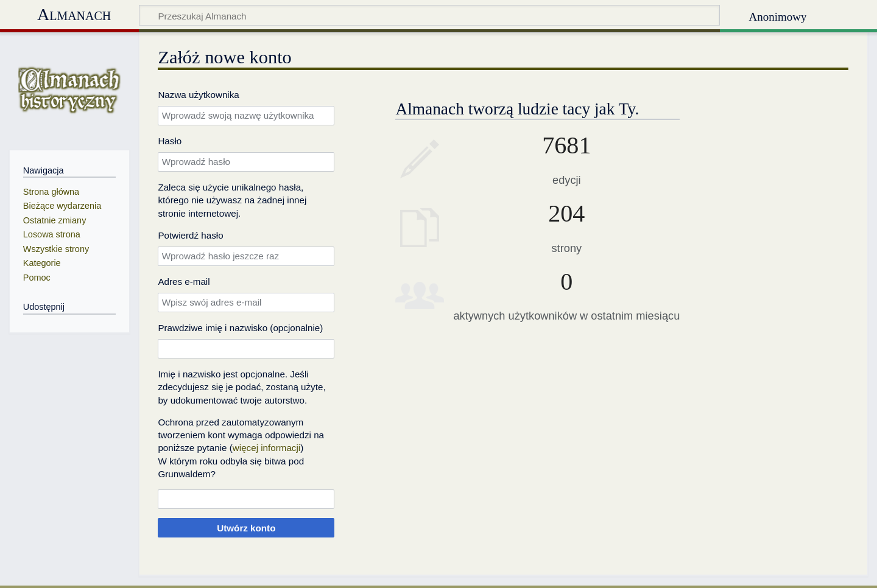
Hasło (170, 141)
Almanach (74, 14)
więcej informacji (266, 448)
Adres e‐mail (184, 282)
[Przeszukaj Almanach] (429, 15)
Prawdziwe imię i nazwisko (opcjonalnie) (240, 328)
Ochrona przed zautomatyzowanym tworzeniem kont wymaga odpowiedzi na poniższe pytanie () (241, 435)
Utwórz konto (246, 528)
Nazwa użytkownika (198, 95)
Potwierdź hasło (190, 235)
